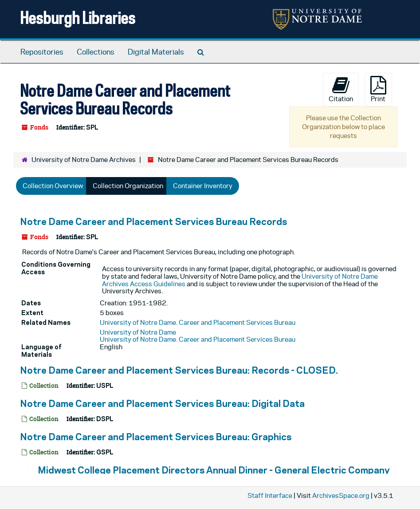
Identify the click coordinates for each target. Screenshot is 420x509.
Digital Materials (156, 52)
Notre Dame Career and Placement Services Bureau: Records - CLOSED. (179, 370)
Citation (341, 89)
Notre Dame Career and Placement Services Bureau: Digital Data (162, 403)
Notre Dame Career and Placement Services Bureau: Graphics (156, 437)
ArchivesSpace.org (341, 495)
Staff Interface (270, 495)
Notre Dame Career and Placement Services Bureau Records (153, 221)
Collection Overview (53, 186)
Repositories (42, 52)
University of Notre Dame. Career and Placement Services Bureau (198, 322)
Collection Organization (128, 186)
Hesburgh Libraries (78, 18)
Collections (96, 52)
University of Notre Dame (138, 332)
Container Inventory (203, 186)
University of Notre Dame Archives (84, 160)
